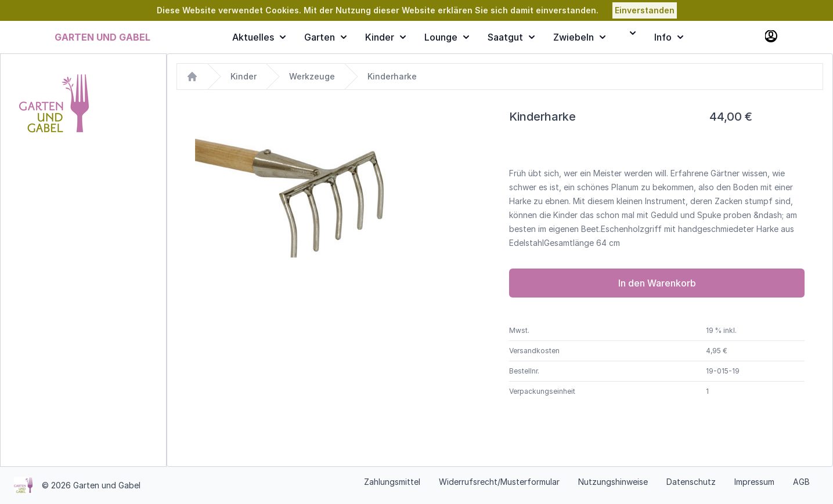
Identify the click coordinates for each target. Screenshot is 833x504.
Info (669, 37)
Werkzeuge (312, 76)
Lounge (447, 37)
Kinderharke (392, 76)
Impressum (754, 482)
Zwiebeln (579, 37)
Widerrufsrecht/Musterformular (499, 482)
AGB (801, 482)
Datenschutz (691, 482)
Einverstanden (645, 10)
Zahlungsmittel (392, 482)
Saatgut (511, 37)
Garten (325, 37)
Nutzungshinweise (613, 482)
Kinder (385, 37)
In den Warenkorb (657, 283)
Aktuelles (259, 37)
